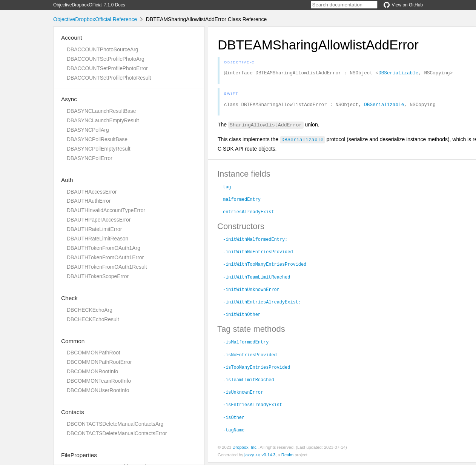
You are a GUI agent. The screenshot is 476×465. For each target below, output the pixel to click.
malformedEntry (242, 201)
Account (72, 38)
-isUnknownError (243, 394)
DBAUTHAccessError (92, 192)
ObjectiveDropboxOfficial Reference (95, 19)
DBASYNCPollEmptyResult (99, 149)
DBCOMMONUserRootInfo (98, 390)
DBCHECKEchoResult (93, 319)
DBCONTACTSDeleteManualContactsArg (115, 424)
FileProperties (79, 455)
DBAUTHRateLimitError (94, 229)
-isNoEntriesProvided (250, 357)
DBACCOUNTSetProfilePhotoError (107, 68)
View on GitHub (403, 5)
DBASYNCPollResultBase (97, 139)
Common (73, 341)
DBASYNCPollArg (88, 130)
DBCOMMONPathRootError (99, 362)
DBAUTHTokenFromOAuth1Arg (104, 248)
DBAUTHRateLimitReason (98, 239)
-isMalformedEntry (246, 344)
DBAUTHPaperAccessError (99, 220)
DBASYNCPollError (90, 158)
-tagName (234, 432)
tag (227, 189)
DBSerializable (398, 74)
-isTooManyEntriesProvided (256, 369)
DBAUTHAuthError (89, 201)
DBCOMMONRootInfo (92, 371)
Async (69, 99)
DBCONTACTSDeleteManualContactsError (117, 433)
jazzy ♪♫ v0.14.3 (260, 457)
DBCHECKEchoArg (90, 310)
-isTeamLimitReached (249, 382)
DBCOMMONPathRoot (94, 353)
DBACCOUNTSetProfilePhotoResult (109, 78)
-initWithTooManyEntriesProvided (265, 266)
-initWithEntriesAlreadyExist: (262, 304)
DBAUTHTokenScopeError (98, 276)
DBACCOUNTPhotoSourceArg (102, 49)
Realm (287, 457)
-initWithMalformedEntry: (255, 241)
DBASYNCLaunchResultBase (101, 111)
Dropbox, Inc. (245, 450)
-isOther (234, 419)
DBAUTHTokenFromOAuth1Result (107, 267)
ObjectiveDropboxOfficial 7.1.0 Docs (89, 5)
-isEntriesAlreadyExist (253, 406)
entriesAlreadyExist (249, 214)
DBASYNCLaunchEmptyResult (103, 120)
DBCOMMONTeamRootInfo (99, 381)
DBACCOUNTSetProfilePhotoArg (106, 59)
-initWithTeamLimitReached (256, 279)
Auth (67, 180)
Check (69, 298)
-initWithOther (242, 316)
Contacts (73, 412)
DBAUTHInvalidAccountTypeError (106, 210)
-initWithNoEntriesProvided (258, 254)
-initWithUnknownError (251, 291)
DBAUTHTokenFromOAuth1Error (105, 257)
